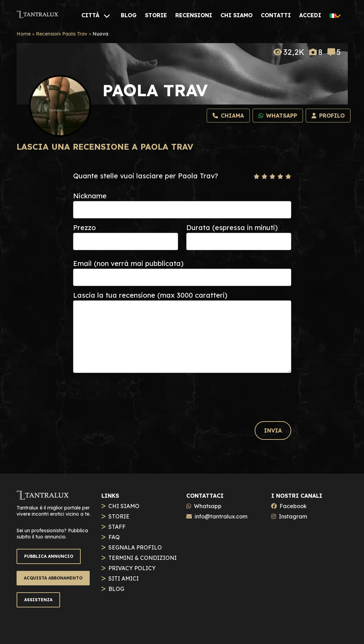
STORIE (119, 516)
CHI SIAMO (124, 506)
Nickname (90, 196)
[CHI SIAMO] (237, 15)
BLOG (116, 589)
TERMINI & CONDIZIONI (142, 558)
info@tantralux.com (221, 516)
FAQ (114, 537)
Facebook (293, 506)
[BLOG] (129, 15)
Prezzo (85, 227)
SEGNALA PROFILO (135, 547)
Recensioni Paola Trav (62, 34)
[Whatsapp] (278, 116)
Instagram (293, 516)
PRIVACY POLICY (132, 568)
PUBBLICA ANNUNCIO (49, 556)
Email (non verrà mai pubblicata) (128, 263)
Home (24, 34)
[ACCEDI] (310, 15)
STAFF (117, 527)
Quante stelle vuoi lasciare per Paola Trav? (146, 176)
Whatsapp (208, 506)
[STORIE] (156, 15)
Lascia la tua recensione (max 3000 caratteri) (150, 295)
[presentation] (126, 390)
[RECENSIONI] (194, 15)
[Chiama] (228, 116)
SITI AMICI (124, 578)
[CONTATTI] (276, 15)
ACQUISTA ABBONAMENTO (53, 578)
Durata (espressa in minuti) (232, 227)
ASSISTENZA (38, 600)
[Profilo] (328, 116)
